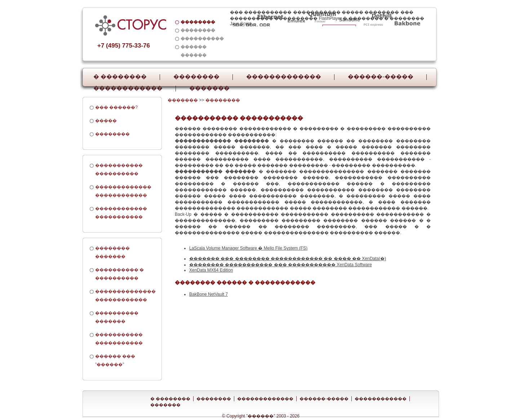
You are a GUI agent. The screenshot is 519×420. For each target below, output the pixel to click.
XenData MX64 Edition (211, 270)
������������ (128, 88)
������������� (284, 77)
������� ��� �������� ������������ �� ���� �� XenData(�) (288, 259)
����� (106, 121)
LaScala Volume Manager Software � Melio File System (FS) (248, 248)
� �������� (120, 77)
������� (209, 88)
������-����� (380, 77)
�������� (196, 77)
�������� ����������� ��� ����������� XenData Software (281, 265)
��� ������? (116, 107)
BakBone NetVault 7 (209, 294)
